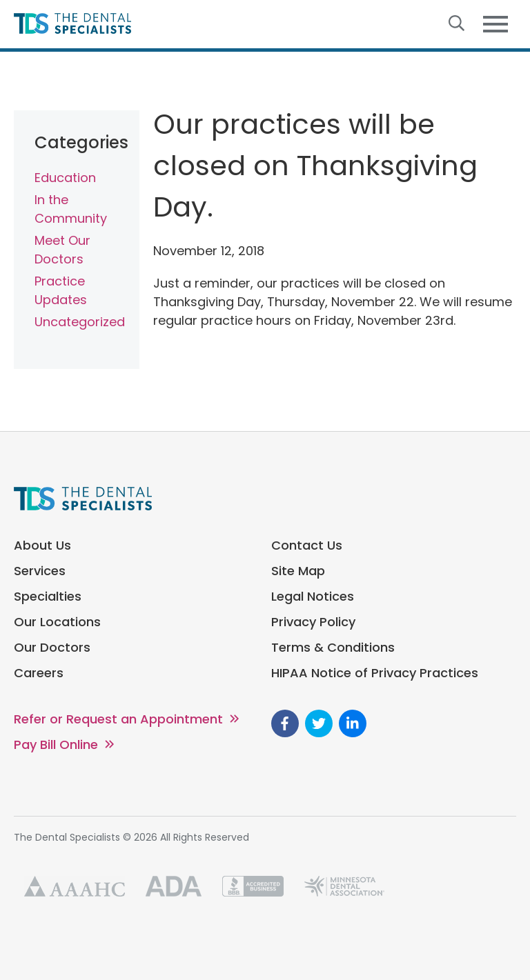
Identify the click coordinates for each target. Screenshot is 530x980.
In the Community (71, 209)
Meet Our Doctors (62, 250)
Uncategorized (77, 322)
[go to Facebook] (285, 723)
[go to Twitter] (319, 723)
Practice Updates (61, 290)
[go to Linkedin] (353, 723)
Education (65, 178)
